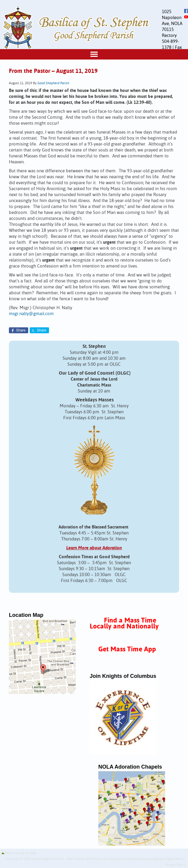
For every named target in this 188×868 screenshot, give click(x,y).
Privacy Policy (175, 865)
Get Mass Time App (127, 649)
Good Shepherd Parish (53, 83)
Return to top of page (21, 853)
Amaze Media (173, 859)
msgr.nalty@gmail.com (31, 314)
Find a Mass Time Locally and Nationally (124, 624)
